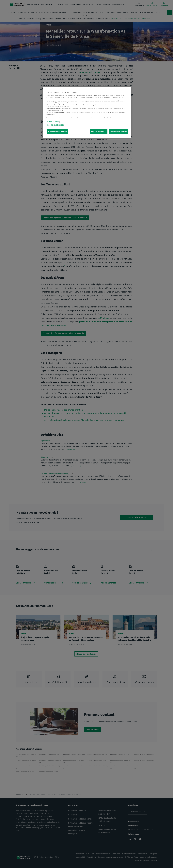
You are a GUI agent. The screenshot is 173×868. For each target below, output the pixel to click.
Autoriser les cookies (119, 132)
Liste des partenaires (55, 125)
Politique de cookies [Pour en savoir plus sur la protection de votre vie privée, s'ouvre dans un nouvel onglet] (53, 122)
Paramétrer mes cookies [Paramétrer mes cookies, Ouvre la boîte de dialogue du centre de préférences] (57, 132)
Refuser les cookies (99, 132)
